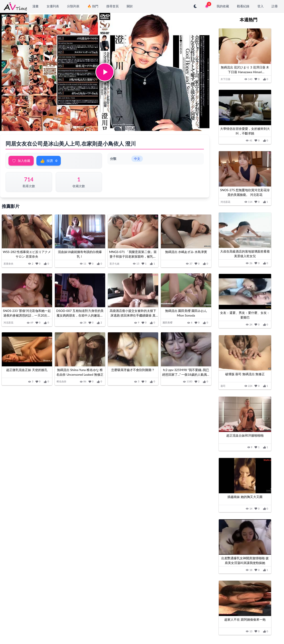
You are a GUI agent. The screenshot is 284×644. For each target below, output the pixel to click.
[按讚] (47, 264)
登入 (260, 6)
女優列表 (53, 6)
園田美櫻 (168, 324)
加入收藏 (21, 161)
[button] (105, 72)
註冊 (275, 6)
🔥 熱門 (93, 6)
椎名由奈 (62, 384)
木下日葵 (225, 79)
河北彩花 (9, 324)
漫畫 (35, 6)
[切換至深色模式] (195, 6)
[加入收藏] (38, 264)
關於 (130, 6)
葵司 (223, 386)
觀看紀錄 (243, 6)
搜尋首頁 (112, 6)
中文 (137, 159)
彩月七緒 (115, 264)
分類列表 (73, 6)
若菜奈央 (9, 264)
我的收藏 (223, 6)
